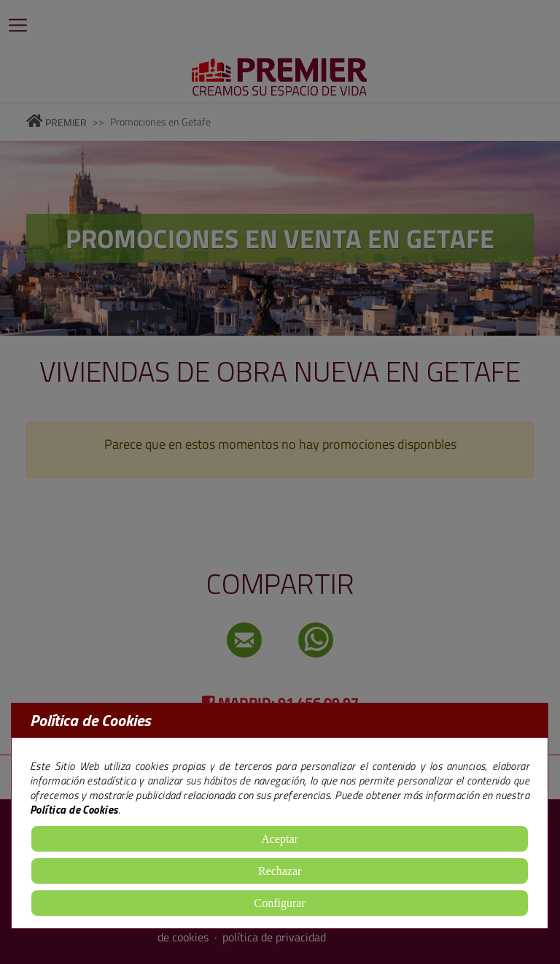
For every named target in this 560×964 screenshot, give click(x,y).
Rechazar (280, 871)
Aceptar (280, 839)
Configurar (280, 903)
